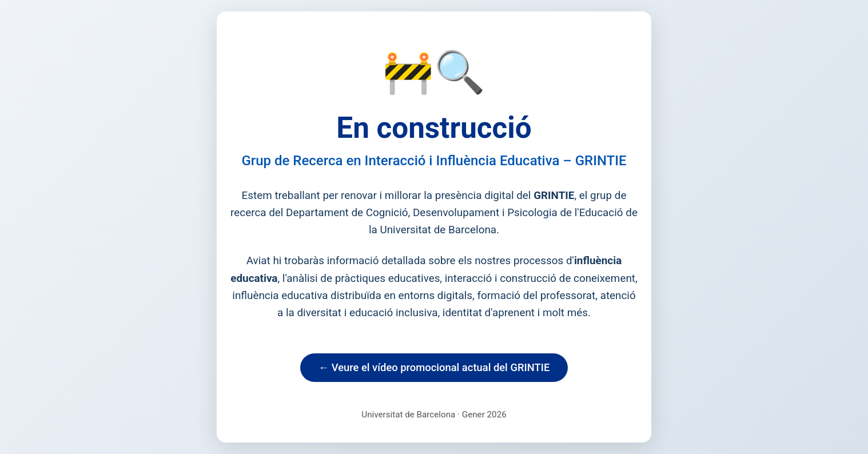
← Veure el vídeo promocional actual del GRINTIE (434, 367)
